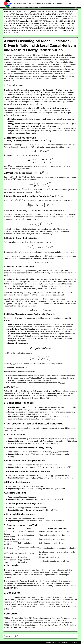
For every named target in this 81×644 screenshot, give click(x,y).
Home (6, 8)
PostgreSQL (66, 642)
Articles (11, 8)
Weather (24, 8)
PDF (25, 12)
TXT (29, 12)
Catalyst (59, 642)
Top (29, 8)
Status (39, 8)
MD (17, 12)
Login (75, 8)
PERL (55, 642)
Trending (34, 8)
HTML (13, 12)
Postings (17, 8)
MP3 (21, 12)
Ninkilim (75, 642)
